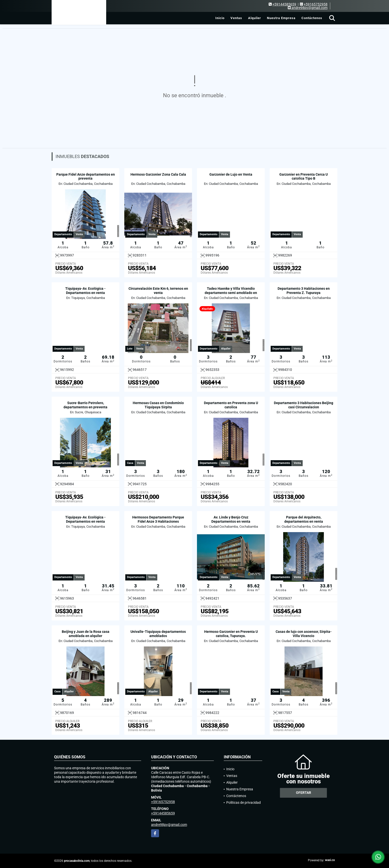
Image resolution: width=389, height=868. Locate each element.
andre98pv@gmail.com (169, 825)
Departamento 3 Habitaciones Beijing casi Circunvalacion (304, 405)
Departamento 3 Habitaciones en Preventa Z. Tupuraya (304, 291)
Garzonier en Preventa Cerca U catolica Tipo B (304, 177)
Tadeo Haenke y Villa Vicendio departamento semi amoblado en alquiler (231, 293)
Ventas (236, 18)
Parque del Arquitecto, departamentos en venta (304, 519)
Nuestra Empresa (281, 18)
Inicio (220, 18)
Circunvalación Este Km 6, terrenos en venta (158, 291)
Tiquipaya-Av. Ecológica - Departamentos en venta (85, 291)
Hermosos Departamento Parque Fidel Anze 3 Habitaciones (158, 519)
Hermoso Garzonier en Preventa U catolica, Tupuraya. (231, 634)
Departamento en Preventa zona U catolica (231, 405)
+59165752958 (316, 4)
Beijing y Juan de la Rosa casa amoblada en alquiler (86, 634)
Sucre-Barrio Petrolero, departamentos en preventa (85, 405)
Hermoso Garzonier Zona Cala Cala (158, 174)
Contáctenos (312, 18)
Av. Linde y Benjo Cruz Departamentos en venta (231, 519)
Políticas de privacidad (243, 803)
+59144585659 (284, 4)
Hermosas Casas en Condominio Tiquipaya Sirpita (158, 405)
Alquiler (255, 18)
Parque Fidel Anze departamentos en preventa (86, 177)
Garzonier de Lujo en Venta (231, 174)
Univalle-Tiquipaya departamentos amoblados (158, 634)
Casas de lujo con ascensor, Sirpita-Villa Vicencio (304, 634)
